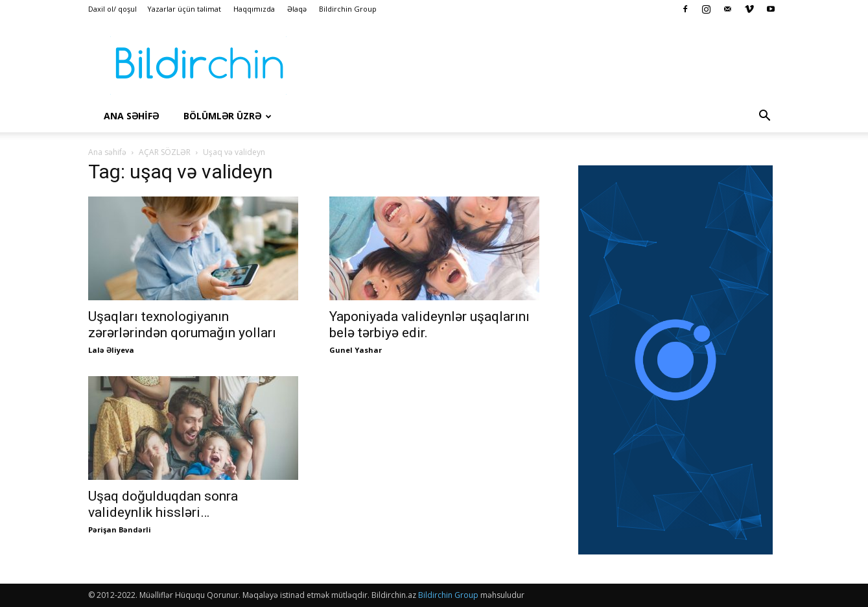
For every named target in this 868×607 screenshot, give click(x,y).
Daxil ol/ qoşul (112, 9)
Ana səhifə (107, 152)
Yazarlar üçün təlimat (184, 9)
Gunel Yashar (356, 350)
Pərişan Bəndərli (120, 530)
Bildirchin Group (348, 9)
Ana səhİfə (131, 116)
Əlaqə (297, 9)
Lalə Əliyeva (111, 350)
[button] (765, 117)
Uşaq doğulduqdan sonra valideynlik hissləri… (163, 504)
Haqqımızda (254, 9)
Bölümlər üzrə (228, 116)
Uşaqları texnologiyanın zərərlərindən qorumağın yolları (182, 325)
